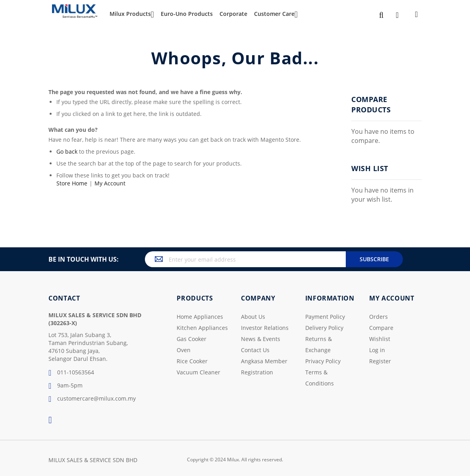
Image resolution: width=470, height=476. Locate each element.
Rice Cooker (192, 361)
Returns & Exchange (319, 344)
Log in (377, 350)
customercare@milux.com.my (92, 399)
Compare (381, 328)
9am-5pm (65, 386)
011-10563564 (71, 373)
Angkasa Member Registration (264, 367)
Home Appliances (200, 317)
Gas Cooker (192, 339)
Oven (184, 350)
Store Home (72, 183)
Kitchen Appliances (202, 328)
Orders (379, 317)
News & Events (261, 339)
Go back (67, 151)
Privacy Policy (323, 361)
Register (380, 361)
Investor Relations (265, 328)
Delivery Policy (324, 328)
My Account (110, 183)
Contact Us (255, 350)
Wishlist (380, 339)
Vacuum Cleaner (198, 372)
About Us (253, 317)
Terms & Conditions (320, 378)
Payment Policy (325, 317)
